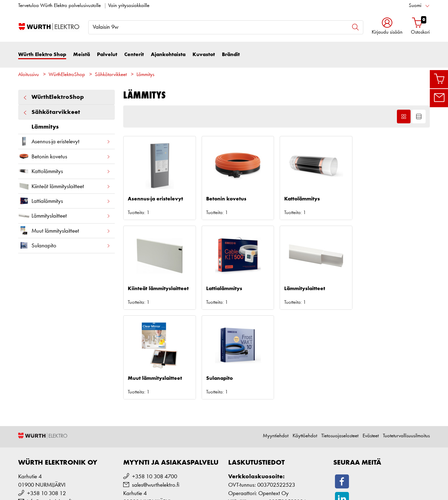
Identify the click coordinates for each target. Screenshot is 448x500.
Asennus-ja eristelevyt (64, 141)
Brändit (231, 54)
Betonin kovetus (64, 156)
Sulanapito (64, 245)
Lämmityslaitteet (64, 216)
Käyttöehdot (305, 346)
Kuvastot (204, 54)
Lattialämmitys (64, 201)
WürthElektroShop (67, 75)
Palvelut (107, 54)
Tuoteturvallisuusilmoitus (406, 346)
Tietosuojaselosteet (340, 346)
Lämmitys (145, 75)
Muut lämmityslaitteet (64, 231)
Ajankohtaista (168, 54)
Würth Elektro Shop (42, 54)
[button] (387, 27)
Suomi (415, 6)
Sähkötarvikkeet (111, 75)
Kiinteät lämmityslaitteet (64, 186)
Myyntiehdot (276, 346)
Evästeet (371, 346)
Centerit (134, 54)
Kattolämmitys (64, 171)
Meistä (82, 54)
